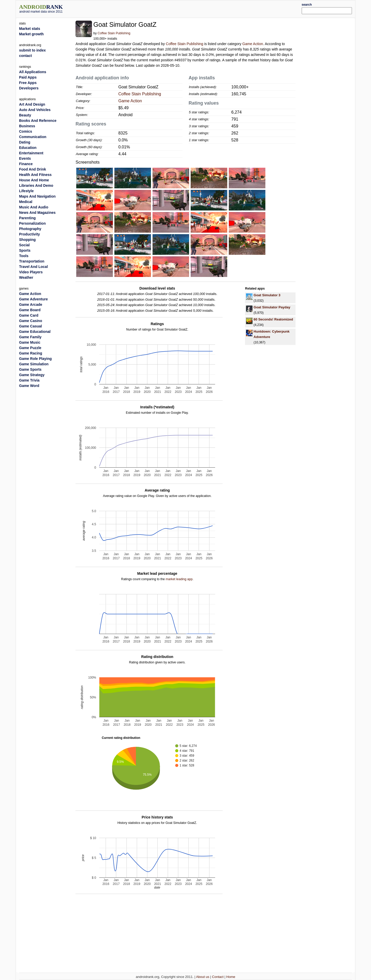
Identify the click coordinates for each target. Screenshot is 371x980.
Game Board (30, 310)
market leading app (179, 579)
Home (231, 977)
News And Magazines (37, 213)
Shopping (27, 240)
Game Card (29, 315)
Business (27, 126)
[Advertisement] (200, 8)
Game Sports (30, 369)
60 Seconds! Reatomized (273, 319)
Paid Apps (28, 77)
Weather (26, 277)
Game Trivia (29, 380)
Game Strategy (32, 375)
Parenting (27, 218)
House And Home (34, 180)
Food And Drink (32, 169)
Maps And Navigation (37, 196)
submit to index (32, 50)
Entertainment (31, 153)
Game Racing (31, 353)
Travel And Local (33, 267)
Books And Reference (38, 121)
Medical (26, 202)
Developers (29, 88)
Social (24, 245)
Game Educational (35, 332)
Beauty (25, 115)
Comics (26, 131)
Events (25, 158)
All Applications (33, 72)
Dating (25, 142)
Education (28, 148)
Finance (26, 164)
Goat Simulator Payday (272, 307)
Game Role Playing (35, 359)
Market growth (31, 34)
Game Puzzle (30, 348)
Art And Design (32, 104)
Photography (30, 229)
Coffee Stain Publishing (114, 33)
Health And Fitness (35, 175)
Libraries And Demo (36, 185)
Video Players (31, 272)
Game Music (30, 342)
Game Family (30, 337)
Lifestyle (26, 191)
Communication (33, 137)
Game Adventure (33, 299)
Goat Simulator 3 (267, 295)
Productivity (29, 234)
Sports (25, 250)
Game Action (253, 44)
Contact (218, 977)
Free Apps (28, 83)
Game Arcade (31, 305)
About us (203, 977)
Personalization (32, 223)
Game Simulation (34, 364)
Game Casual (31, 326)
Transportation (32, 261)
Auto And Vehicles (35, 110)
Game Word (29, 386)
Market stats (30, 29)
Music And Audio (34, 207)
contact (26, 56)
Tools (24, 256)
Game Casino (31, 321)
